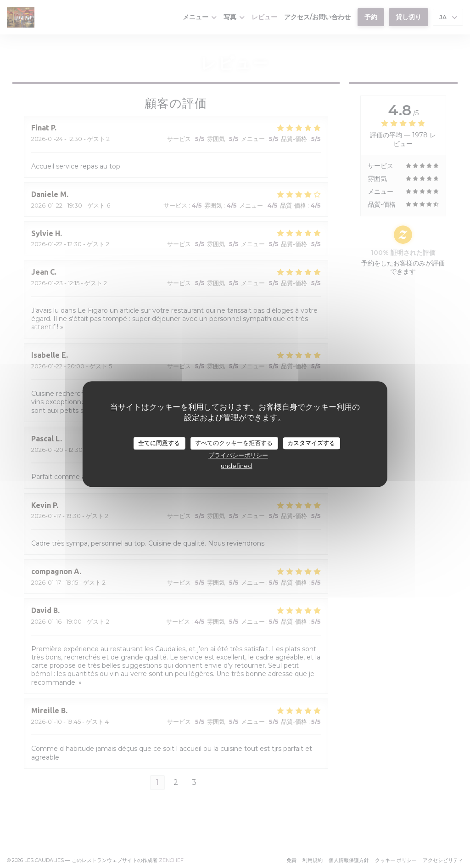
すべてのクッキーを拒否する (234, 443)
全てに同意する (159, 443)
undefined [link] (236, 466)
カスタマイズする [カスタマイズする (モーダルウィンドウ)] (311, 443)
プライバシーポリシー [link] (238, 455)
